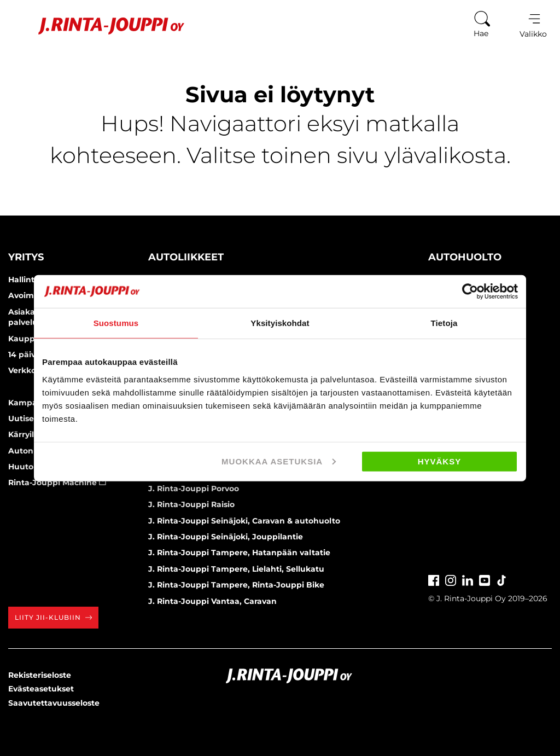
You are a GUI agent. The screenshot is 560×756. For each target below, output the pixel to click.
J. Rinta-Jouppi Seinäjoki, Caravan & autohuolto (244, 521)
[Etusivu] (98, 26)
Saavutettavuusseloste (54, 703)
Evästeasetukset (41, 689)
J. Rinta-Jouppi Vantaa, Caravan (212, 601)
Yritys (26, 257)
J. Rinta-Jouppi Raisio (191, 504)
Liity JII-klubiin (53, 617)
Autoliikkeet (186, 257)
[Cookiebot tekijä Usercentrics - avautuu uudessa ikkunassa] (470, 292)
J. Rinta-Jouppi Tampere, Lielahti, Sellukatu (236, 569)
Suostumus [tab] (116, 323)
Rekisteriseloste (40, 675)
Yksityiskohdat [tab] (280, 323)
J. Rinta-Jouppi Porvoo (194, 489)
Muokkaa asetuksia (279, 461)
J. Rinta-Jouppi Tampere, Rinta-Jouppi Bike (236, 585)
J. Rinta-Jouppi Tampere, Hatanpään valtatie (239, 553)
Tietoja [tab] (444, 323)
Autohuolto (465, 257)
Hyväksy (440, 461)
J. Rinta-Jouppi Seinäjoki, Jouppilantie (226, 537)
